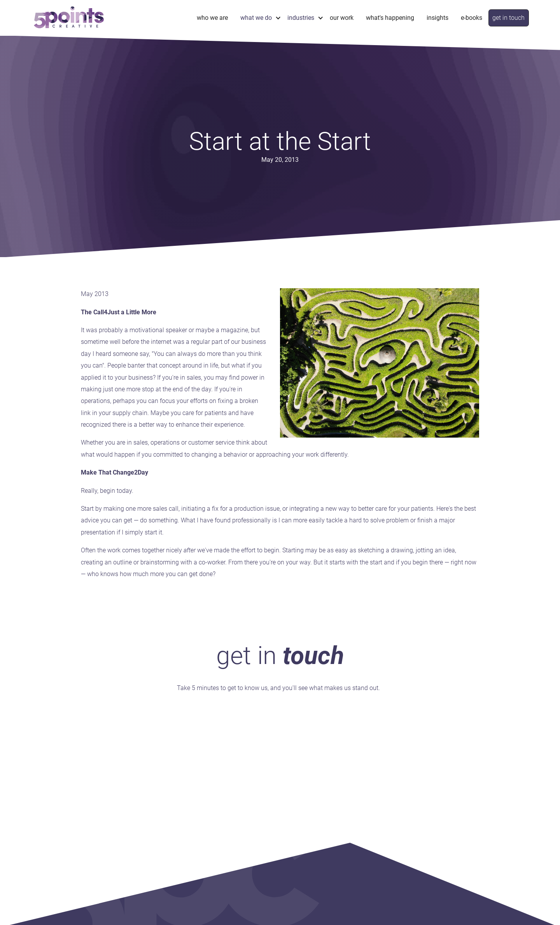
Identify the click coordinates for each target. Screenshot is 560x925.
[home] (69, 18)
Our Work (342, 18)
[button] (258, 18)
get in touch (508, 18)
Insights (437, 18)
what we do (256, 18)
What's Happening (390, 18)
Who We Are (212, 18)
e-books (472, 18)
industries (301, 18)
